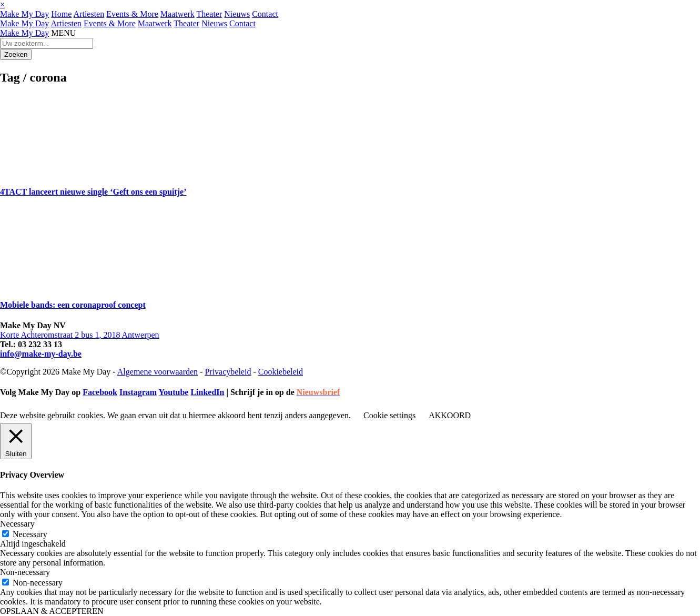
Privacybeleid (228, 372)
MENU (63, 33)
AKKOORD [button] (450, 415)
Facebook (100, 392)
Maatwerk (177, 14)
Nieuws (237, 14)
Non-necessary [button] (25, 572)
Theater (209, 14)
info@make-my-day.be (41, 354)
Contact (265, 14)
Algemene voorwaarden (158, 372)
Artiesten (89, 14)
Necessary (30, 534)
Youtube (173, 392)
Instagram (138, 392)
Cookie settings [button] (389, 415)
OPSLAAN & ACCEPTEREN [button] (52, 611)
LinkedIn (207, 392)
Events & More (132, 14)
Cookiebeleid (281, 372)
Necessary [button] (17, 524)
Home (61, 14)
